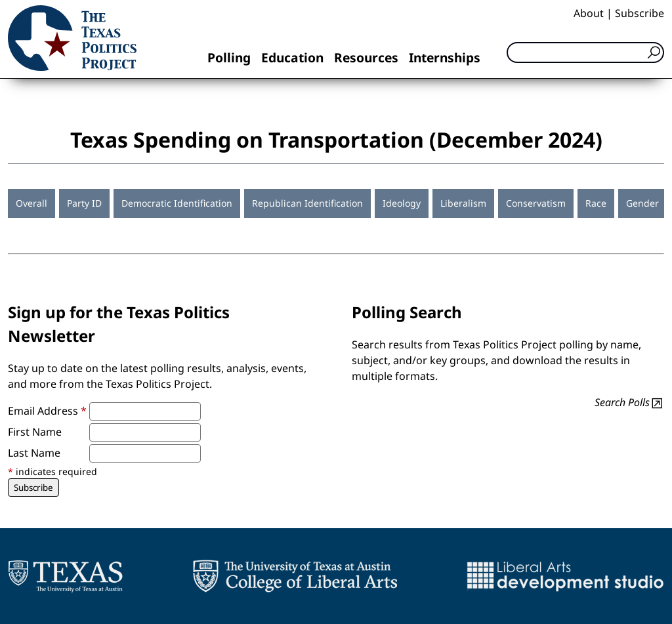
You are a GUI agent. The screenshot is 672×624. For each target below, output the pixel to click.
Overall (31, 203)
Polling (229, 57)
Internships (445, 57)
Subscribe (640, 13)
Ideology (402, 203)
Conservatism (536, 203)
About (589, 13)
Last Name (34, 453)
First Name (35, 432)
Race (596, 203)
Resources (366, 57)
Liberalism (463, 203)
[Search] (585, 52)
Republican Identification (307, 203)
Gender (642, 203)
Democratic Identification (177, 203)
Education (292, 57)
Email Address (47, 411)
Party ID (84, 203)
